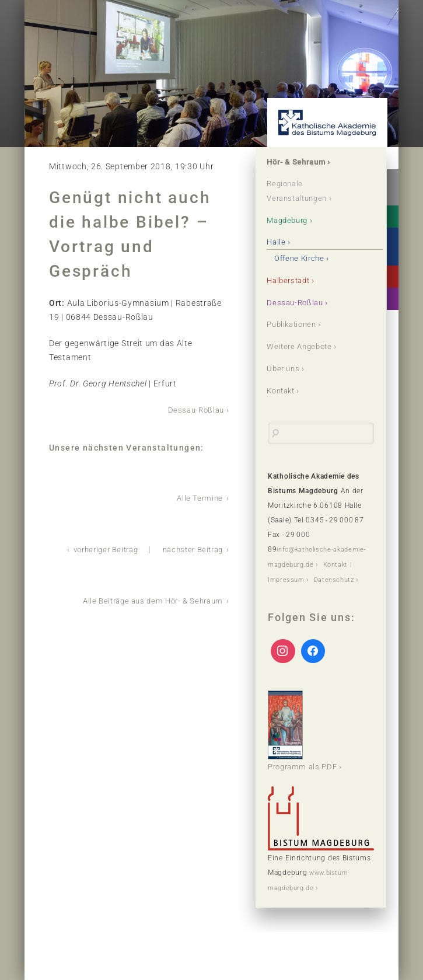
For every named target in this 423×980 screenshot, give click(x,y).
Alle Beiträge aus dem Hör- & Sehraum (147, 599)
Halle (278, 243)
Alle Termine (199, 497)
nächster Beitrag (190, 548)
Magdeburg (291, 221)
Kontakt (284, 392)
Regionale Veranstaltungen (301, 191)
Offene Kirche (303, 259)
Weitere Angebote (303, 347)
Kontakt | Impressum (304, 579)
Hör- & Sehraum (300, 162)
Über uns (286, 369)
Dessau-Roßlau (194, 410)
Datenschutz (290, 594)
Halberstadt (292, 281)
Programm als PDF (305, 744)
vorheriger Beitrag (96, 548)
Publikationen (295, 325)
